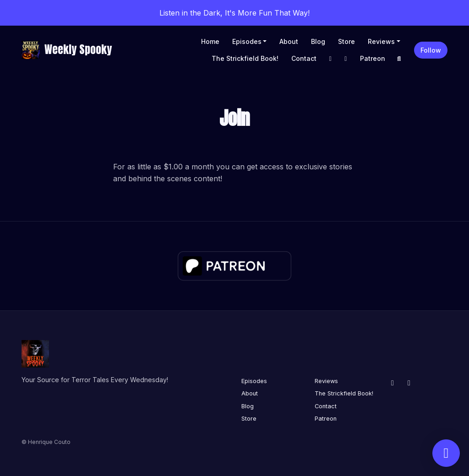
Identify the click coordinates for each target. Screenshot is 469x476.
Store (346, 41)
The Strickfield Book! (245, 58)
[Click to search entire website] (399, 58)
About (289, 41)
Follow (431, 50)
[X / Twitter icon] (409, 383)
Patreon (373, 58)
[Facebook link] (331, 58)
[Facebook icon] (393, 383)
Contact (304, 58)
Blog (318, 41)
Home (210, 41)
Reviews (381, 41)
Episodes (247, 41)
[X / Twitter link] (346, 58)
